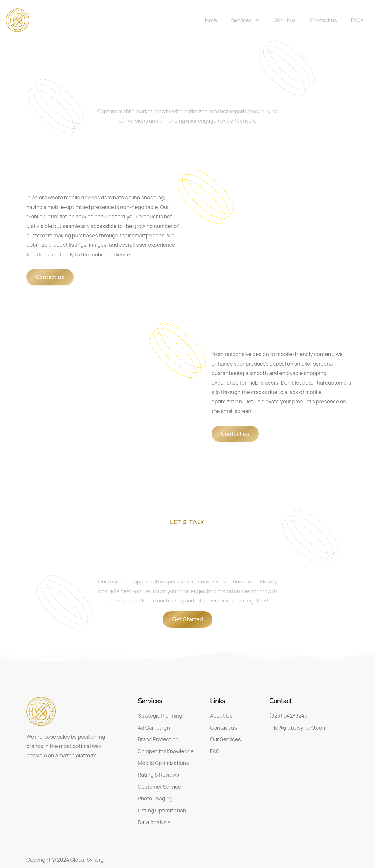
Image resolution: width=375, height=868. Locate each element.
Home (210, 20)
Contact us (323, 20)
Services (245, 20)
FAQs (357, 20)
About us (285, 20)
